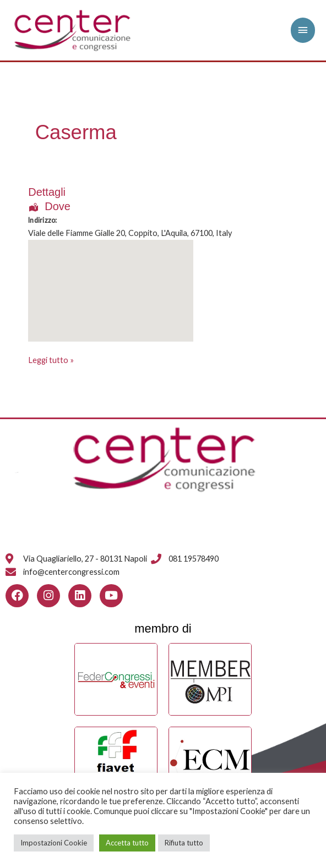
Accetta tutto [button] (127, 843)
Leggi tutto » (51, 359)
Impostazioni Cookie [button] (54, 843)
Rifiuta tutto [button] (184, 843)
